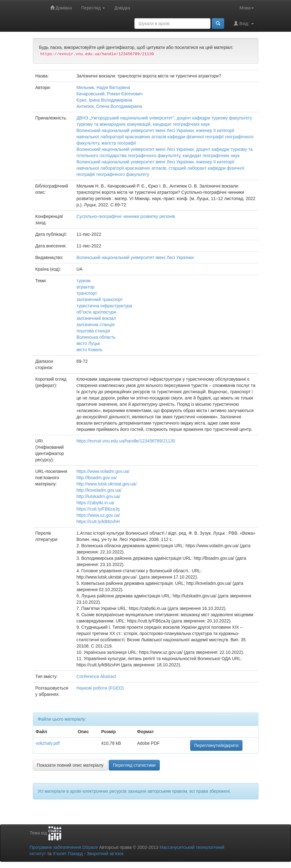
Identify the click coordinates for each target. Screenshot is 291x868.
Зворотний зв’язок (105, 854)
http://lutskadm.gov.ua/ (98, 496)
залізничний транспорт (100, 299)
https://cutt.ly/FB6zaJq (98, 509)
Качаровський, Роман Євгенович (109, 94)
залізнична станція (96, 325)
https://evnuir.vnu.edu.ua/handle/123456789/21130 (126, 441)
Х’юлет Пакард (68, 854)
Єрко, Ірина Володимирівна (104, 100)
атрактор (86, 287)
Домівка (61, 8)
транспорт (87, 293)
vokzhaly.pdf (48, 743)
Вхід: (244, 23)
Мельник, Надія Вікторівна (103, 87)
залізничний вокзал (96, 318)
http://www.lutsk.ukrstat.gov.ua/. (107, 484)
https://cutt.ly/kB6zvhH (98, 521)
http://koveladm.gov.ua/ (99, 490)
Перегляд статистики (134, 765)
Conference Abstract (96, 676)
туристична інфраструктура (104, 306)
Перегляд (93, 8)
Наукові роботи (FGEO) (100, 688)
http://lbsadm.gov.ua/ (97, 478)
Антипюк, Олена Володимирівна (109, 106)
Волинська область (96, 337)
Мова (247, 8)
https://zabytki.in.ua (95, 503)
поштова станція (93, 331)
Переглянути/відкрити (216, 745)
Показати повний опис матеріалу (70, 765)
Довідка (122, 8)
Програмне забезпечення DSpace (64, 847)
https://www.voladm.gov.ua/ (103, 471)
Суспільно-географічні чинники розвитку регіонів (126, 216)
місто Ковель (90, 350)
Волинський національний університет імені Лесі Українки (135, 257)
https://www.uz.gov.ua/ (98, 515)
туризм (83, 281)
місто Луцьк (88, 343)
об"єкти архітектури (96, 312)
